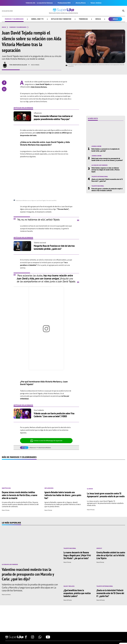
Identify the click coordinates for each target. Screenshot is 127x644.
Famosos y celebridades (14, 19)
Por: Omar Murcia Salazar (18, 65)
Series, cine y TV (37, 19)
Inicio (4, 27)
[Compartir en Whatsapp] (4, 89)
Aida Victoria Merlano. (39, 87)
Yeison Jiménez (96, 3)
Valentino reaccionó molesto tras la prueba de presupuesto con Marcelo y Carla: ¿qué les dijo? (28, 574)
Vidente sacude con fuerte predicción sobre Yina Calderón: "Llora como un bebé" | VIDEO (54, 415)
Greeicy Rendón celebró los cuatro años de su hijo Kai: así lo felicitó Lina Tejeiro (111, 555)
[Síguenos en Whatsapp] (40, 638)
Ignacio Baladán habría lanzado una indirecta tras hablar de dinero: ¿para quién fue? (63, 495)
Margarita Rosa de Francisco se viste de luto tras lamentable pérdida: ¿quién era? (54, 247)
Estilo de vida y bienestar (61, 19)
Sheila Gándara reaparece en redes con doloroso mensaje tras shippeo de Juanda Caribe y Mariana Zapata (106, 170)
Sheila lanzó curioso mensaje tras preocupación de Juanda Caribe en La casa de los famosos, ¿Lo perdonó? (107, 159)
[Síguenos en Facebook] (26, 638)
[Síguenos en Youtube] (48, 638)
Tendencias (83, 19)
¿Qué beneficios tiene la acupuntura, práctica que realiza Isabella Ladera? (77, 593)
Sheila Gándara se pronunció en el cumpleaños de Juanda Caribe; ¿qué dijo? (105, 150)
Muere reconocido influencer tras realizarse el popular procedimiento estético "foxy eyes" (53, 117)
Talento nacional (98, 186)
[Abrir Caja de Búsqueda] (123, 11)
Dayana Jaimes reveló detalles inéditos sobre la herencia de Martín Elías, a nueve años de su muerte (20, 495)
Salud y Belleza (69, 586)
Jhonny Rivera (81, 3)
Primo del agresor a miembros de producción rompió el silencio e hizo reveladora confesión (107, 190)
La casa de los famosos (45, 3)
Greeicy (99, 548)
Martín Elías (6, 488)
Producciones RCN (64, 3)
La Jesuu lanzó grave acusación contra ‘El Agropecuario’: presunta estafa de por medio (106, 495)
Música (98, 19)
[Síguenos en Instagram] (33, 638)
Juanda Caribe (96, 146)
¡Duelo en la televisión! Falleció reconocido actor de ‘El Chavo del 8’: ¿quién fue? (107, 180)
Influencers (33, 448)
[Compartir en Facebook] (4, 83)
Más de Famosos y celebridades (19, 457)
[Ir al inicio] (63, 11)
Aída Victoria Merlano (45, 448)
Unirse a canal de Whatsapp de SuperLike (46, 441)
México (115, 19)
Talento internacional (100, 177)
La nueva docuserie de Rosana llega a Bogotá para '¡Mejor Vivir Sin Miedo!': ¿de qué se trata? (77, 555)
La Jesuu (90, 489)
